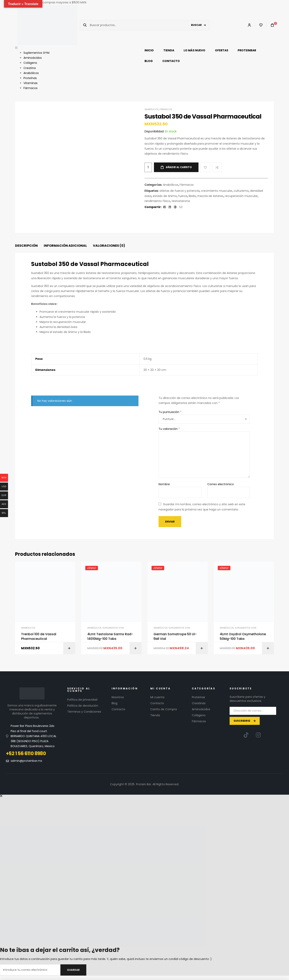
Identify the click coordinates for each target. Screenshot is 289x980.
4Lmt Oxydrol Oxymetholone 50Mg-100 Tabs (243, 636)
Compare (217, 167)
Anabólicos (152, 109)
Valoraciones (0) (109, 246)
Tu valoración (169, 429)
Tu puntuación (170, 412)
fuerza (183, 196)
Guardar (73, 970)
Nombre (164, 484)
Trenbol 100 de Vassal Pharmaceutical (39, 636)
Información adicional (65, 246)
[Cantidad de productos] (148, 167)
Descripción (26, 246)
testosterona (181, 201)
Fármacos (166, 109)
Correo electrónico (221, 484)
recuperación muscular (241, 196)
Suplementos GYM (113, 628)
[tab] (26, 246)
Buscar (196, 25)
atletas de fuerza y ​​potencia (180, 191)
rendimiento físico (157, 201)
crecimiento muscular (217, 191)
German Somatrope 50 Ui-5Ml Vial (175, 636)
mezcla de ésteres (210, 196)
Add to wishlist (205, 167)
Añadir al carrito (179, 167)
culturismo (241, 191)
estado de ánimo (165, 196)
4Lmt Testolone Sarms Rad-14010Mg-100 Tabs (110, 636)
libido (192, 196)
